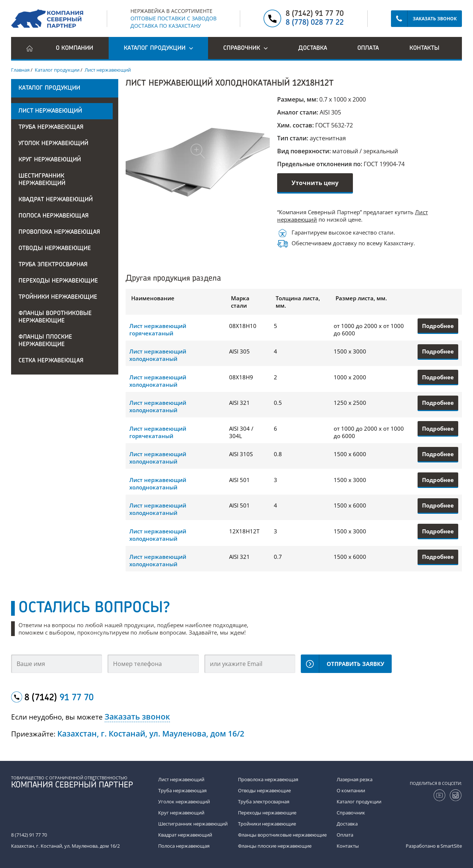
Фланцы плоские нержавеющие (45, 341)
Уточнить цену (315, 183)
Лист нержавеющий (50, 111)
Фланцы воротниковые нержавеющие (55, 317)
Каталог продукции (359, 802)
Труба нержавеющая (51, 127)
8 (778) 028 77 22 (315, 23)
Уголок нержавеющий (53, 144)
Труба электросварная (53, 265)
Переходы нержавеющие (58, 281)
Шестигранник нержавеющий (42, 180)
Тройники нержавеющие (58, 297)
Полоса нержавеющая (54, 216)
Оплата (368, 48)
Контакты (424, 48)
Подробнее (438, 326)
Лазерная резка (355, 779)
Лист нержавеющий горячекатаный (158, 329)
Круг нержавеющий (50, 160)
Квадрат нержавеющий (56, 200)
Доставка (313, 48)
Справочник (351, 813)
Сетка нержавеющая (51, 361)
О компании (74, 48)
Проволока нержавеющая (59, 232)
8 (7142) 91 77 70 (315, 14)
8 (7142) (59, 698)
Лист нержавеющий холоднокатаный (158, 355)
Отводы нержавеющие (55, 249)
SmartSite (451, 846)
